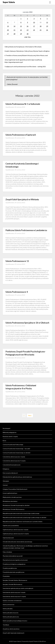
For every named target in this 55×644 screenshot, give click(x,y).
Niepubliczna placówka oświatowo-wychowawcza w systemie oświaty (23, 522)
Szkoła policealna (8, 609)
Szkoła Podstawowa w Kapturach (21, 135)
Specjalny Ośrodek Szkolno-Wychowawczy (15, 580)
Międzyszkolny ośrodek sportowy (12, 497)
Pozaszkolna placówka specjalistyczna (14, 572)
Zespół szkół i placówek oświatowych (14, 633)
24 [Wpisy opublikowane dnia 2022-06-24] (34, 30)
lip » (30, 37)
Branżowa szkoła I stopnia (10, 437)
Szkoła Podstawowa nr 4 (17, 292)
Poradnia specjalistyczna (10, 568)
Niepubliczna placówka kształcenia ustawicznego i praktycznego (21, 513)
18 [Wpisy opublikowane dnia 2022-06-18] (41, 26)
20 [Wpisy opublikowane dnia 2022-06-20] (8, 30)
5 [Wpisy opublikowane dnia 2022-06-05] (47, 19)
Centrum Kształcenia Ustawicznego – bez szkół (16, 449)
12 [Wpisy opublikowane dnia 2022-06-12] (47, 22)
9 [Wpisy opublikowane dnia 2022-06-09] (27, 22)
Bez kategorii (6, 428)
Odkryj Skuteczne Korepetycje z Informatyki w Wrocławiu (23, 47)
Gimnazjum (6, 481)
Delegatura (6, 469)
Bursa (4, 441)
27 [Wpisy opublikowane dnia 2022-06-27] (8, 34)
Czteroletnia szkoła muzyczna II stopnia (14, 461)
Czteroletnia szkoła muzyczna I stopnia (14, 457)
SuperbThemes (34, 641)
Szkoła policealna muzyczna (11, 613)
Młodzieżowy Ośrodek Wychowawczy (14, 509)
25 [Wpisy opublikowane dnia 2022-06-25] (41, 30)
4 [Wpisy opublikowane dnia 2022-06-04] (41, 19)
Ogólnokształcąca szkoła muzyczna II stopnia (16, 534)
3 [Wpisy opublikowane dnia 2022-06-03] (34, 19)
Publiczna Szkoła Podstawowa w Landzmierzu (26, 230)
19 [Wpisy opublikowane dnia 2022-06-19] (47, 26)
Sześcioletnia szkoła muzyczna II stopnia (14, 596)
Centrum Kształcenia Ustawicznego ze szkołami (17, 453)
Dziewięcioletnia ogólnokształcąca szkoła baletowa (17, 477)
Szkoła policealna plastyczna (11, 617)
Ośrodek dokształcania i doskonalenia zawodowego (17, 542)
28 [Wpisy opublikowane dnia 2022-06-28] (14, 34)
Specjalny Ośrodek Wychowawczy (13, 584)
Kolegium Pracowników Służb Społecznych (15, 489)
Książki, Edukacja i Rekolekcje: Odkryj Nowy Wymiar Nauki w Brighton (27, 51)
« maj (26, 37)
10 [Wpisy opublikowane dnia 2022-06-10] (34, 22)
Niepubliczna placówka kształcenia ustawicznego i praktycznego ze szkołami (24, 517)
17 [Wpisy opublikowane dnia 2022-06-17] (34, 26)
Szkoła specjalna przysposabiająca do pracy (15, 621)
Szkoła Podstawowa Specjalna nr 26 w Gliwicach (27, 323)
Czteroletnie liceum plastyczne (12, 465)
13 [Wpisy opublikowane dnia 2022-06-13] (8, 26)
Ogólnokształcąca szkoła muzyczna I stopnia (15, 530)
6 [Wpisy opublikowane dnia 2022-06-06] (8, 22)
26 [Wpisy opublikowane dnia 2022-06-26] (47, 30)
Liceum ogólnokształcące (10, 493)
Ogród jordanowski (8, 538)
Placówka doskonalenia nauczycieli (13, 556)
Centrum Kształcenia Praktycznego (13, 445)
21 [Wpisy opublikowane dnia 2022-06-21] (14, 30)
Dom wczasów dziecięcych (10, 473)
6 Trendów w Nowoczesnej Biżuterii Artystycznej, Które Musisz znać (26, 55)
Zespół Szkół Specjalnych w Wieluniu (22, 199)
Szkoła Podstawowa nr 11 (17, 261)
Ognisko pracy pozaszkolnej (11, 526)
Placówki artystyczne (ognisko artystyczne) (15, 560)
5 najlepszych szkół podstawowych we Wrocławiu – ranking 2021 (25, 66)
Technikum (6, 625)
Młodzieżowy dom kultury (10, 501)
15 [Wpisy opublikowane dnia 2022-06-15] (21, 26)
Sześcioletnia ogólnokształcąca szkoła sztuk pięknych (18, 588)
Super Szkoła (9, 2)
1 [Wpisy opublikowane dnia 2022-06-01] (21, 19)
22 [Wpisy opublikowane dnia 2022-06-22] (21, 30)
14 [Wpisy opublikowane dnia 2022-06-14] (14, 26)
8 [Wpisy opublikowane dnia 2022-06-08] (21, 22)
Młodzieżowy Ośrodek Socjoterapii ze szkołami (16, 505)
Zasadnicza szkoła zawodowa (11, 629)
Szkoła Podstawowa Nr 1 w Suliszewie (23, 104)
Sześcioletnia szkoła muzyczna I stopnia (14, 592)
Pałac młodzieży (7, 552)
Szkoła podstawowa (9, 605)
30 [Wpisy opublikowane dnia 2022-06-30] (27, 34)
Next (30, 416)
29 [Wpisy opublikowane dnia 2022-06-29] (21, 34)
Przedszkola (6, 576)
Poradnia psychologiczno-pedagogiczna (14, 564)
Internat (5, 485)
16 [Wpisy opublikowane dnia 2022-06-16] (27, 26)
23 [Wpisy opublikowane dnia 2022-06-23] (27, 30)
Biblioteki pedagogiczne (10, 432)
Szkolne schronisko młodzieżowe (12, 601)
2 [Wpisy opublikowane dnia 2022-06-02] (27, 19)
